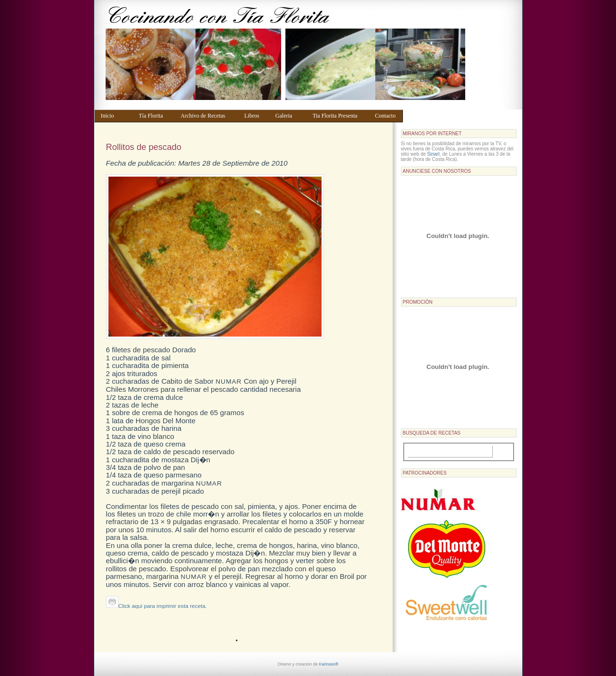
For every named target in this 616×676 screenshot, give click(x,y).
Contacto (386, 116)
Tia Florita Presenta (339, 116)
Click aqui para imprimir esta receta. (156, 606)
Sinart (433, 154)
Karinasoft (329, 664)
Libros (255, 116)
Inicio (115, 116)
